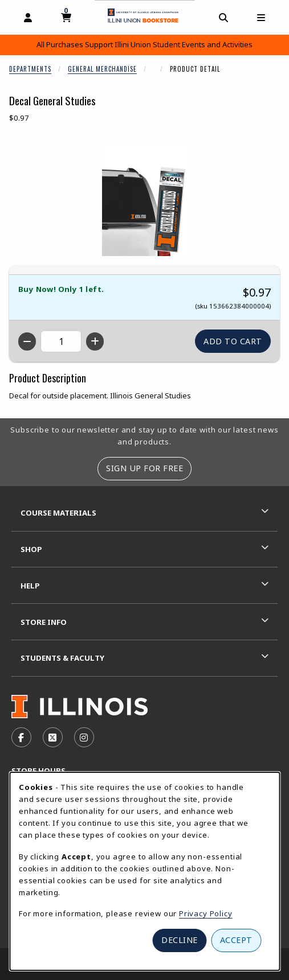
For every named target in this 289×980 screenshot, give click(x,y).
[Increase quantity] (95, 341)
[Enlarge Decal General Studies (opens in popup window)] (145, 199)
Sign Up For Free (144, 468)
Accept (236, 940)
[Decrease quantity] (27, 341)
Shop (31, 549)
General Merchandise (102, 69)
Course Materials (58, 513)
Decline (180, 940)
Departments (30, 69)
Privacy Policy (206, 913)
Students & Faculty (62, 658)
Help (30, 586)
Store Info (44, 622)
